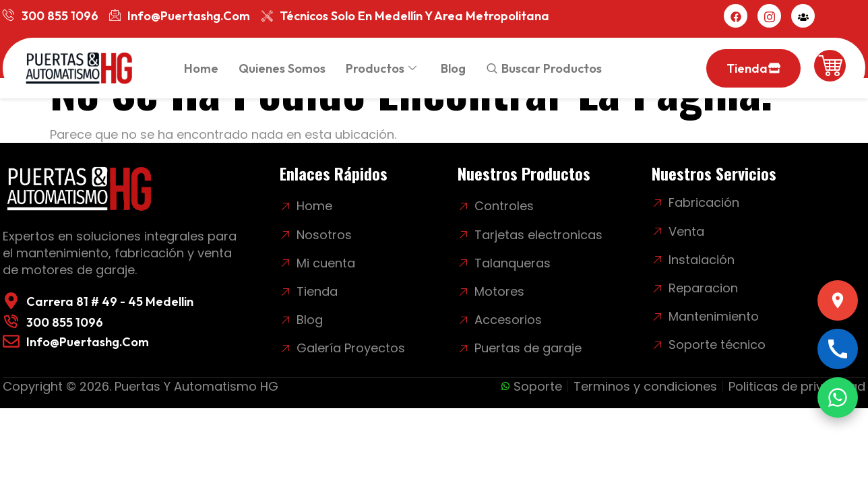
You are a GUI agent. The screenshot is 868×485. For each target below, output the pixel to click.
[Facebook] (736, 16)
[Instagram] (769, 16)
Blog (453, 68)
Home (201, 68)
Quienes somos (282, 68)
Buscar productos (552, 68)
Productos (381, 68)
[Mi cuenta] (803, 16)
